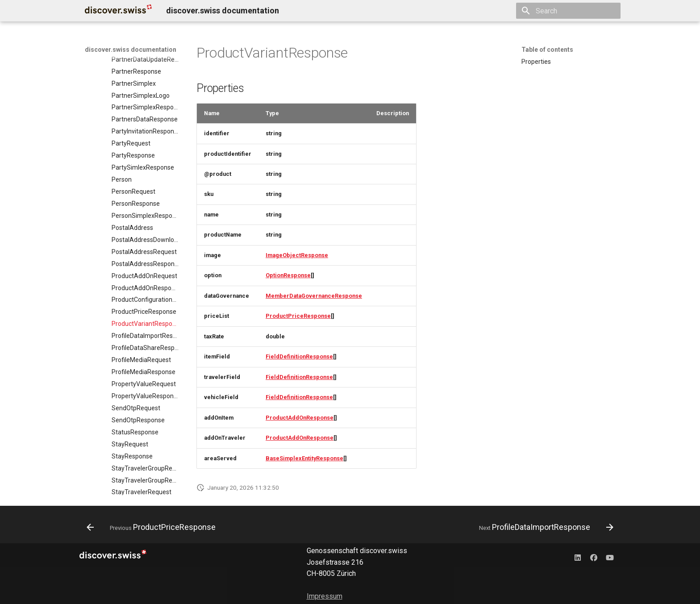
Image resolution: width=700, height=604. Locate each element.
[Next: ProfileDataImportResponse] (544, 527)
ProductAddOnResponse (300, 418)
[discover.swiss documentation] (118, 11)
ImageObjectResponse (297, 255)
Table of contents (547, 50)
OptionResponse (288, 275)
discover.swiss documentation (131, 50)
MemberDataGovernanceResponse (314, 296)
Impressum (325, 596)
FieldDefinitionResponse (299, 356)
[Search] (568, 11)
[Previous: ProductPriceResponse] (153, 527)
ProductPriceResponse (298, 316)
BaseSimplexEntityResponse (304, 458)
